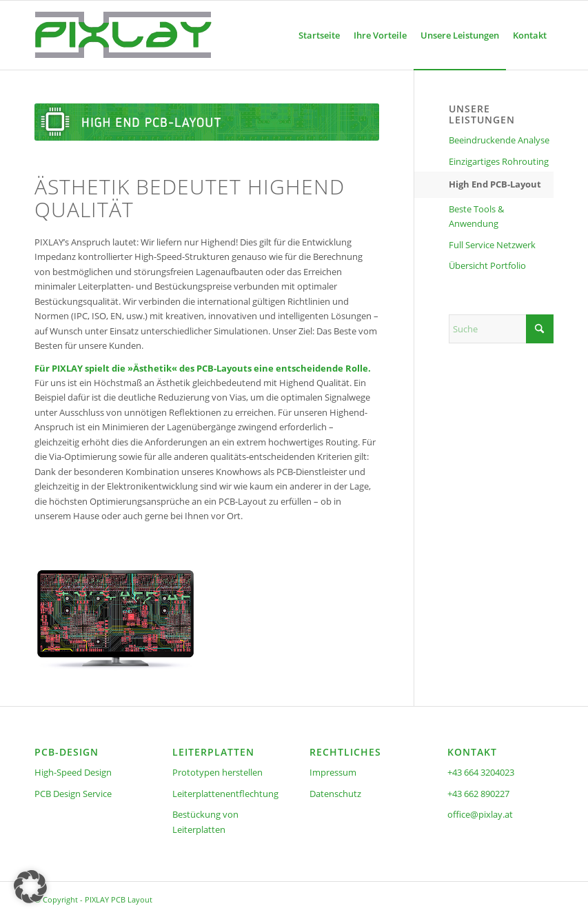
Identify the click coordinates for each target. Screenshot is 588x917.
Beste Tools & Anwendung (476, 216)
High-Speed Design (73, 772)
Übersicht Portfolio (487, 265)
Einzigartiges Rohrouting (499, 161)
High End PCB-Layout (495, 184)
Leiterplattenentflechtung (225, 794)
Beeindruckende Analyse (499, 140)
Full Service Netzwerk (492, 245)
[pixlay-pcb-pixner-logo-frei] (123, 35)
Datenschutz (335, 794)
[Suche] (501, 329)
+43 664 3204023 (481, 772)
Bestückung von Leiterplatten (205, 822)
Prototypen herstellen (217, 772)
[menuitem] (319, 35)
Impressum (333, 772)
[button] (30, 887)
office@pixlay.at (480, 814)
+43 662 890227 (478, 794)
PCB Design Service (73, 794)
